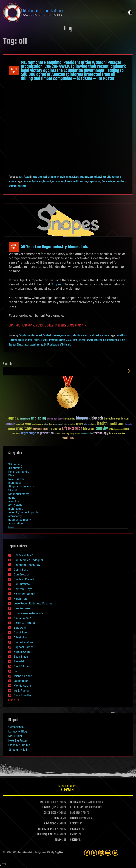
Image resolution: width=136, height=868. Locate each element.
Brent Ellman (22, 666)
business (56, 336)
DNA (11, 475)
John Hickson (79, 340)
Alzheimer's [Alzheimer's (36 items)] (25, 419)
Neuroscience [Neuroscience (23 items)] (118, 429)
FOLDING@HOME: (46, 829)
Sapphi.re (59, 853)
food (76, 177)
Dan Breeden (22, 574)
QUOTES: (74, 840)
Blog (68, 29)
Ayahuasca (37, 182)
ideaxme (83, 182)
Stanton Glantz (16, 345)
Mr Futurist (15, 736)
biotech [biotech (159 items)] (97, 418)
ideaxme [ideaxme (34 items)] (12, 429)
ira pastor (93, 182)
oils (123, 340)
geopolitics (95, 177)
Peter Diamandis (19, 472)
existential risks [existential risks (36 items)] (60, 424)
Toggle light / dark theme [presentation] (130, 13)
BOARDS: (74, 818)
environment (58, 182)
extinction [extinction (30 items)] (72, 424)
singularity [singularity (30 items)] (70, 434)
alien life (14, 501)
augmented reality (20, 520)
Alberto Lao (21, 637)
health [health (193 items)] (102, 424)
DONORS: (57, 818)
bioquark (47, 182)
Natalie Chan (22, 652)
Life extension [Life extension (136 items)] (72, 429)
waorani (13, 186)
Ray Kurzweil (16, 479)
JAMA (69, 340)
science (12, 182)
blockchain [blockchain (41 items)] (10, 424)
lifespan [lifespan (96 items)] (88, 429)
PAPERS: (74, 835)
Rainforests (107, 182)
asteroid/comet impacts (23, 512)
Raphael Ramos (24, 647)
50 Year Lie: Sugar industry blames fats (54, 247)
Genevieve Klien (23, 555)
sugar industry (36, 345)
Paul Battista (22, 584)
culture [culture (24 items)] (46, 424)
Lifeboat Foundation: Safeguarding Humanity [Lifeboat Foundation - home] (59, 13)
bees (35, 177)
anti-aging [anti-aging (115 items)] (38, 419)
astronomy (15, 516)
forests (68, 182)
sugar (26, 345)
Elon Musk (15, 483)
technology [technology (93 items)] (101, 433)
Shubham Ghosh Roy (27, 565)
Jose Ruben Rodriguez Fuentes (33, 603)
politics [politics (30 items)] (126, 429)
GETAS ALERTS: (77, 808)
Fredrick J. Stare (40, 340)
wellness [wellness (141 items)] (69, 438)
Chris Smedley (23, 695)
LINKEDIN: (46, 808)
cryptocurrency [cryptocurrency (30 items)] (37, 424)
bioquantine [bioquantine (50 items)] (69, 419)
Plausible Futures (19, 745)
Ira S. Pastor (24, 177)
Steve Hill (19, 661)
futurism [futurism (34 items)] (87, 424)
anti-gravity (15, 505)
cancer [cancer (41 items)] (28, 424)
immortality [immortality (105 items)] (24, 429)
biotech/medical (43, 336)
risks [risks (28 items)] (63, 434)
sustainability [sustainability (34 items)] (87, 434)
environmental (66, 177)
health (104, 177)
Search (129, 371)
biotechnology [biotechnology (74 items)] (112, 419)
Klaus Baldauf (22, 618)
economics (66, 336)
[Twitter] (94, 853)
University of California (60, 345)
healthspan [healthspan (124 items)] (117, 424)
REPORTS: (75, 824)
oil (99, 182)
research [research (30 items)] (58, 434)
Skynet (13, 490)
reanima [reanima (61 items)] (16, 433)
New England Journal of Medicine (102, 340)
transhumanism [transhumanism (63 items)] (118, 433)
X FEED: (47, 813)
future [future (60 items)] (80, 424)
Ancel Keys (122, 336)
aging (12, 498)
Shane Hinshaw (23, 642)
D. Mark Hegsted (16, 340)
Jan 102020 (14, 71)
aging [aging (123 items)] (12, 419)
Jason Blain (21, 681)
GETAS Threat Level (68, 789)
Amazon (27, 182)
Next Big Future (18, 741)
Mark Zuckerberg (19, 494)
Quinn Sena (21, 570)
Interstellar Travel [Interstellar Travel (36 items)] (40, 429)
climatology (53, 177)
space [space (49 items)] (78, 433)
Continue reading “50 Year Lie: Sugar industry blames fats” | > (48, 326)
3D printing (15, 464)
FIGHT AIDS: (49, 824)
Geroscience (16, 727)
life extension (114, 177)
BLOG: (73, 813)
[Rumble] (115, 853)
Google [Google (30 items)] (94, 424)
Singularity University (22, 486)
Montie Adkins (23, 686)
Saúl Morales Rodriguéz (29, 560)
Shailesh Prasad (24, 579)
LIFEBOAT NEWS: (78, 802)
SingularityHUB (18, 750)
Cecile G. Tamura (24, 623)
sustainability (119, 182)
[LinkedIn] (101, 853)
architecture (16, 509)
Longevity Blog (18, 732)
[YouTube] (108, 853)
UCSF (46, 345)
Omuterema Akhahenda (28, 613)
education (77, 336)
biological (42, 177)
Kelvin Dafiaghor (24, 594)
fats (30, 340)
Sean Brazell (21, 657)
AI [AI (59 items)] (18, 419)
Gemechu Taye (23, 589)
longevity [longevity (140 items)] (101, 429)
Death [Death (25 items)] (51, 424)
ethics (86, 336)
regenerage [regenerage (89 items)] (29, 433)
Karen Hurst (21, 599)
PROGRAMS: (76, 829)
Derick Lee (20, 632)
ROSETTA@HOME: (45, 835)
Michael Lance (23, 676)
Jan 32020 (14, 247)
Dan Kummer (22, 608)
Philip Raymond (26, 336)
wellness (22, 186)
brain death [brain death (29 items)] (20, 424)
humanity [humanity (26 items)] (129, 424)
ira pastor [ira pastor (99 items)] (55, 429)
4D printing (15, 468)
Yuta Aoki (20, 628)
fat (26, 340)
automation (16, 523)
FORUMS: (59, 840)
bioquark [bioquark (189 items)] (83, 418)
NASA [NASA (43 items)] (111, 429)
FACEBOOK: (45, 802)
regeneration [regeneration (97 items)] (45, 433)
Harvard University (57, 340)
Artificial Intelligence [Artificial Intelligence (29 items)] (55, 419)
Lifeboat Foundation (25, 853)
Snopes (56, 284)
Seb (16, 671)
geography (84, 177)
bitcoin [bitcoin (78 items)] (125, 419)
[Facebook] (87, 853)
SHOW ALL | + (14, 700)
